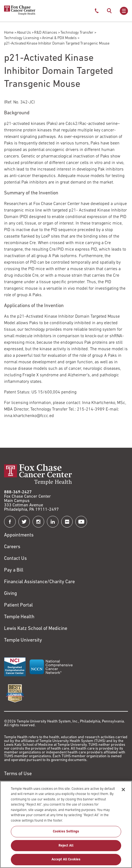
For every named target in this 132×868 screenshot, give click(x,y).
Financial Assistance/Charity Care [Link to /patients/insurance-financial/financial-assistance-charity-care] (39, 582)
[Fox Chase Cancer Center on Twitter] (24, 522)
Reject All (66, 846)
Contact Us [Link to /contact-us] (15, 559)
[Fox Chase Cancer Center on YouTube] (81, 522)
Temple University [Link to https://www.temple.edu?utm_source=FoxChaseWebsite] (23, 640)
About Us (24, 33)
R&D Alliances (46, 33)
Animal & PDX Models (59, 38)
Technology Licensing (21, 38)
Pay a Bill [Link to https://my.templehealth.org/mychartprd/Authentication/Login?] (14, 570)
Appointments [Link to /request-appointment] (19, 535)
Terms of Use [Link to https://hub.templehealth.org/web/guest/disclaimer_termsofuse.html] (18, 774)
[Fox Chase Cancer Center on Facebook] (10, 522)
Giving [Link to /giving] (11, 594)
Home (9, 33)
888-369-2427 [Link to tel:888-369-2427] (18, 492)
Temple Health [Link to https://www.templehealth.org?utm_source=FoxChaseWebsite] (19, 617)
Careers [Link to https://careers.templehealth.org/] (12, 547)
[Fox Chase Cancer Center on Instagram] (38, 522)
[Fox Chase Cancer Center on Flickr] (67, 522)
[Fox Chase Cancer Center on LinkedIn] (53, 522)
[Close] (123, 790)
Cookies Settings (66, 831)
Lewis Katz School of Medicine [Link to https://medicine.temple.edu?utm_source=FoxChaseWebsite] (36, 629)
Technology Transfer (77, 33)
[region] (66, 824)
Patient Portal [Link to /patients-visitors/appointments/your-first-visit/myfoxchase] (18, 605)
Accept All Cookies (66, 859)
